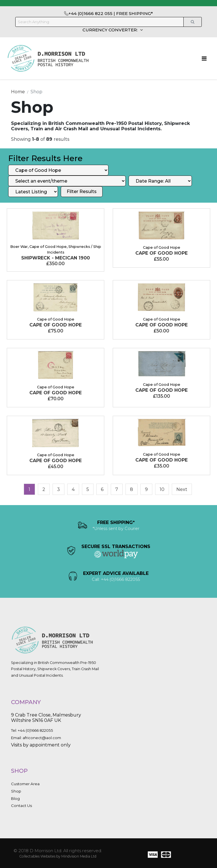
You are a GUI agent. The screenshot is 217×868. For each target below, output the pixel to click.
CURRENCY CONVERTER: (111, 30)
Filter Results (82, 191)
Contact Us (21, 806)
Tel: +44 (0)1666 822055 (32, 730)
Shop (16, 791)
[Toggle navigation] (204, 59)
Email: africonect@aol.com (36, 738)
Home (18, 92)
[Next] (182, 489)
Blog (15, 798)
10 (162, 489)
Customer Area (25, 784)
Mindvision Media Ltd (79, 856)
